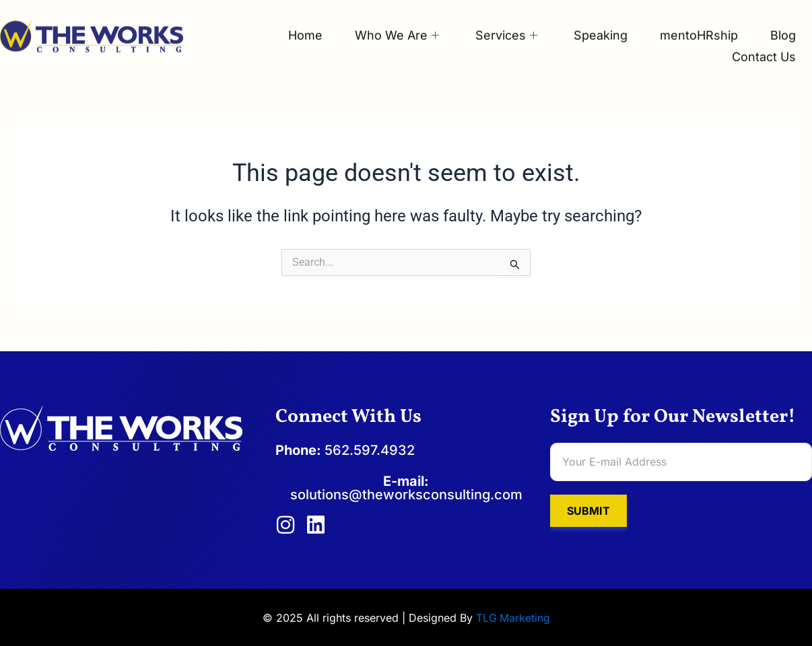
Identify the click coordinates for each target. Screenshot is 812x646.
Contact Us (763, 43)
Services (502, 23)
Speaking (597, 23)
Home (298, 23)
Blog (782, 23)
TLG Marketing (513, 618)
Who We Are (391, 23)
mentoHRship (697, 23)
